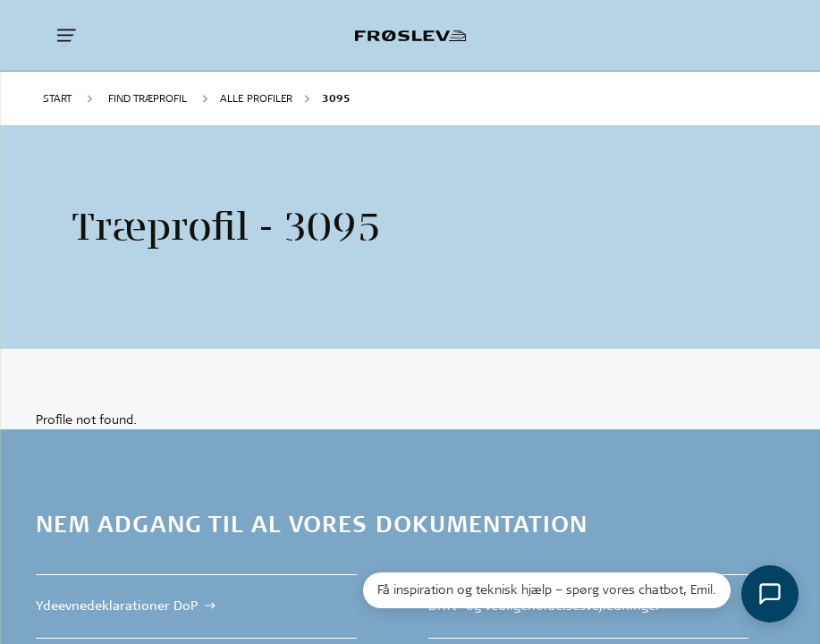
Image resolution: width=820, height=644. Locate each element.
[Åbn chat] (770, 594)
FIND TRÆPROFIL (148, 98)
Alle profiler (256, 98)
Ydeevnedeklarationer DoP (117, 606)
